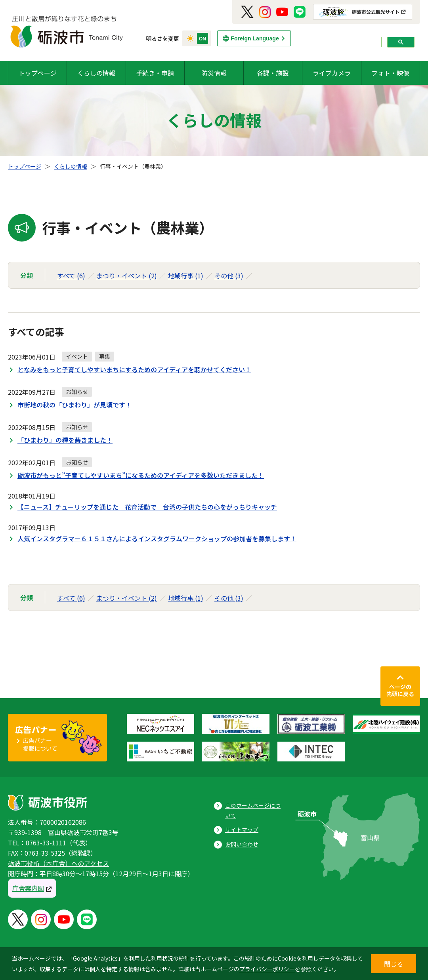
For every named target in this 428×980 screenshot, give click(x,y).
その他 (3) (229, 276)
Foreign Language (255, 38)
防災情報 (214, 73)
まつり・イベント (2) (127, 276)
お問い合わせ (242, 844)
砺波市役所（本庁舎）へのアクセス (58, 863)
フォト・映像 (390, 73)
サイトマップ (242, 830)
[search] (341, 42)
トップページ (38, 73)
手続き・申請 (155, 73)
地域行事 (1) (186, 276)
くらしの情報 (96, 73)
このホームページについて (253, 810)
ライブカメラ (332, 73)
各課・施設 (273, 73)
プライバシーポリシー (267, 969)
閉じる (394, 964)
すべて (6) (71, 276)
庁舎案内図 (28, 888)
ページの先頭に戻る (400, 690)
